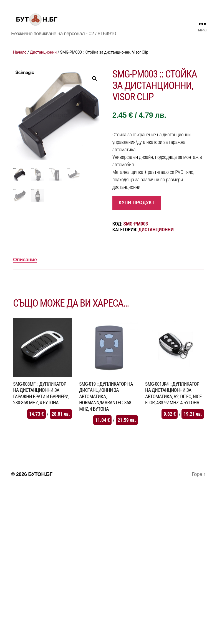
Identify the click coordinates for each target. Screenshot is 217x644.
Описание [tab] (25, 267)
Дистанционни (43, 60)
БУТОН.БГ (40, 482)
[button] (95, 86)
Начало (20, 60)
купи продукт (137, 210)
